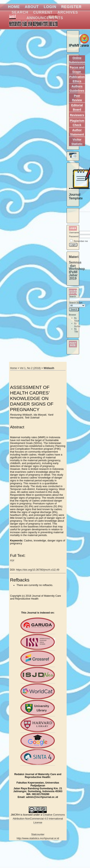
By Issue (77, 320)
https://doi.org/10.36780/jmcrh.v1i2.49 (38, 570)
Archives (68, 12)
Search (20, 12)
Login (50, 7)
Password (74, 236)
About (32, 7)
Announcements (45, 18)
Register (71, 7)
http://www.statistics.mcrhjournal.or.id (38, 838)
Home (14, 7)
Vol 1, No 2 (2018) (30, 368)
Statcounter (38, 834)
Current (43, 12)
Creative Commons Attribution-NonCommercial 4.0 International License (39, 819)
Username (74, 233)
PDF (12, 561)
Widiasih (49, 368)
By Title (76, 330)
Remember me (81, 241)
